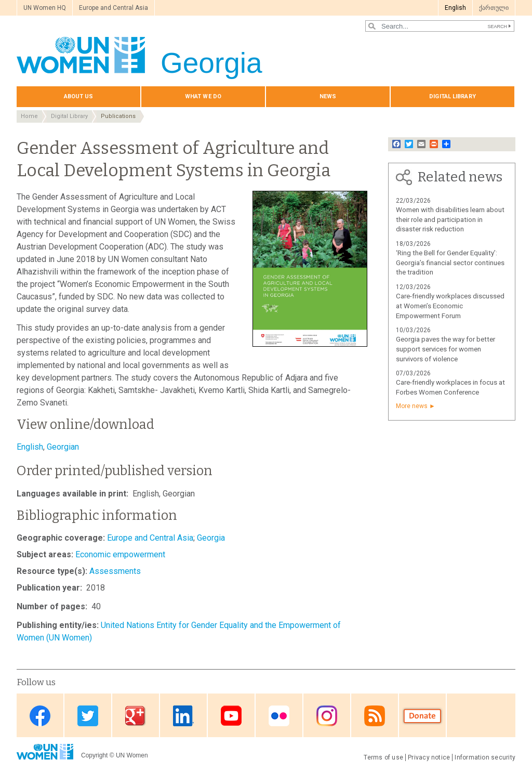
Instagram (327, 716)
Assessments (115, 571)
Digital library (453, 96)
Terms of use (383, 757)
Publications (118, 116)
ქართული (494, 8)
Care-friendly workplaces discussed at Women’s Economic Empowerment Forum (450, 306)
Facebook (40, 716)
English (455, 8)
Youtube (231, 716)
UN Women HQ (45, 8)
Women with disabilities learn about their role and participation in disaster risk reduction (450, 220)
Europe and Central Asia (114, 8)
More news (412, 406)
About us (79, 96)
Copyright (94, 755)
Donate (422, 716)
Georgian (63, 447)
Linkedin (183, 716)
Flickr (279, 716)
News (328, 96)
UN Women (132, 755)
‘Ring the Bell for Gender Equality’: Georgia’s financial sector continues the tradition (450, 263)
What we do (203, 96)
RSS (375, 716)
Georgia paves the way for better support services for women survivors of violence (445, 349)
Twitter (88, 716)
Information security (485, 757)
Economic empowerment (120, 554)
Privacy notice (429, 757)
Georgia (211, 538)
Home (29, 116)
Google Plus (136, 716)
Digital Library (69, 116)
